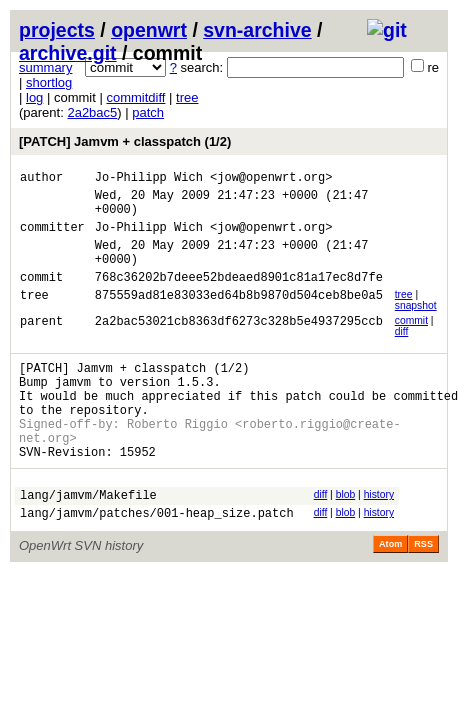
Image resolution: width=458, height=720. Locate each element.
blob (346, 536)
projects (57, 30)
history (379, 536)
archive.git (68, 53)
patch (148, 112)
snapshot (416, 326)
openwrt (149, 30)
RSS (423, 592)
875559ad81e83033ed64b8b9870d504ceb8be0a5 (239, 318)
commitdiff (135, 97)
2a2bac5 (92, 112)
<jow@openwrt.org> (271, 179)
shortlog (49, 82)
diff (402, 352)
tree (187, 97)
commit (411, 341)
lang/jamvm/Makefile (88, 539)
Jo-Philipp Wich (149, 179)
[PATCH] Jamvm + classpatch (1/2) (125, 141)
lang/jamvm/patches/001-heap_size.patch (157, 560)
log (34, 97)
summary (45, 67)
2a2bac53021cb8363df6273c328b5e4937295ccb (239, 344)
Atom (390, 592)
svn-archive (257, 30)
